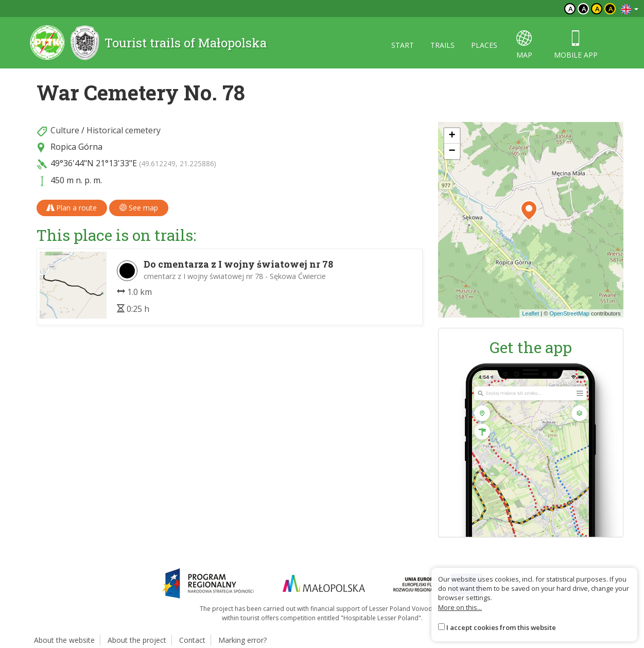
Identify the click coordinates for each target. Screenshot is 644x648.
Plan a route (72, 208)
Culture (65, 130)
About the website (64, 640)
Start (403, 45)
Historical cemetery (124, 130)
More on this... (460, 607)
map (524, 45)
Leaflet (530, 313)
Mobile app (576, 45)
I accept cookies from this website (501, 627)
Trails (442, 45)
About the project (137, 640)
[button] (529, 211)
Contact (192, 640)
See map (139, 208)
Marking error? (242, 640)
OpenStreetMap (569, 313)
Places (484, 45)
